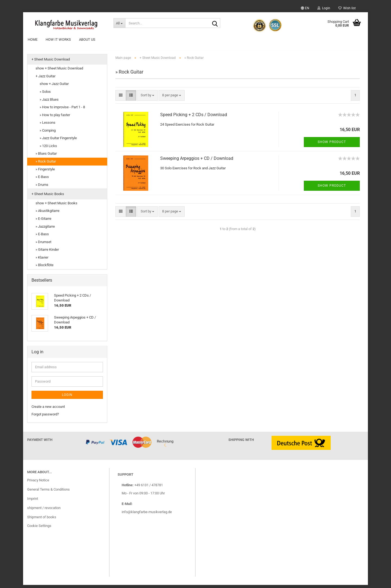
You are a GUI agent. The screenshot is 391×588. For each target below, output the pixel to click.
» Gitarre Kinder (47, 253)
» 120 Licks (48, 149)
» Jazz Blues (49, 102)
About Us (87, 39)
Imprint (33, 502)
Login (324, 8)
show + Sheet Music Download (59, 71)
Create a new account (48, 410)
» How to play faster (55, 118)
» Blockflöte (45, 268)
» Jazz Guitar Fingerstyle (58, 141)
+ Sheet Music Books (48, 197)
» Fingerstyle (45, 172)
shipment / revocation (44, 511)
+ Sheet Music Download (51, 62)
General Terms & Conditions (48, 492)
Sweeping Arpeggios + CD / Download (197, 161)
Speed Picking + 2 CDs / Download (194, 118)
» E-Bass (42, 180)
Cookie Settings (39, 529)
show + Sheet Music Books (56, 206)
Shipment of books (42, 520)
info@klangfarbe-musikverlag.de (147, 515)
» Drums (42, 188)
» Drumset (43, 245)
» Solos (45, 95)
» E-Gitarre (43, 222)
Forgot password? (45, 417)
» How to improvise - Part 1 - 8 (62, 110)
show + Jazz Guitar (54, 87)
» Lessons (48, 126)
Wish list (347, 8)
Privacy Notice (38, 483)
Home (33, 39)
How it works (58, 39)
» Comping (48, 133)
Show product (332, 145)
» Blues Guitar (46, 157)
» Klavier (42, 260)
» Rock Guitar (46, 164)
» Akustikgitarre (48, 214)
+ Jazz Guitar (45, 79)
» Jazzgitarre (45, 229)
